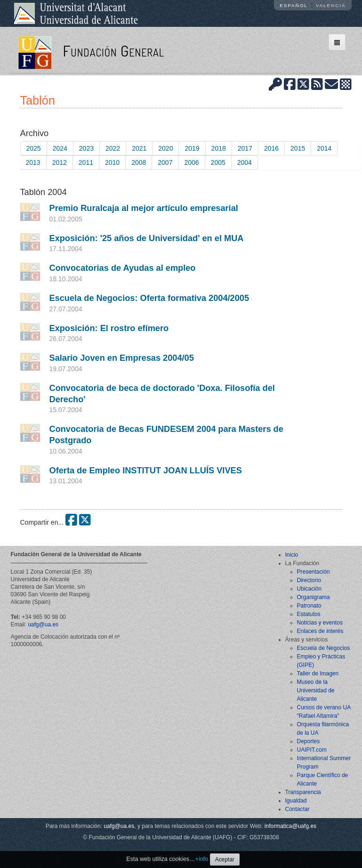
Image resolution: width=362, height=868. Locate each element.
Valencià (331, 5)
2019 (192, 148)
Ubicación (310, 589)
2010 (112, 162)
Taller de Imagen (318, 673)
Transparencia (303, 792)
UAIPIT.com (312, 750)
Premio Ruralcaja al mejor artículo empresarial (144, 208)
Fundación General (113, 51)
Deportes (309, 741)
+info (202, 859)
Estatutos (309, 614)
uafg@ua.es (43, 625)
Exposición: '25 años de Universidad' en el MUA (147, 238)
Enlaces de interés (320, 631)
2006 (191, 162)
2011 (86, 162)
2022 (113, 148)
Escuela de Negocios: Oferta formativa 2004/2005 (149, 298)
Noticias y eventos (320, 623)
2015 (298, 148)
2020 (165, 148)
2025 (34, 148)
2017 (245, 148)
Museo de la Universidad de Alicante (316, 690)
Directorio (309, 580)
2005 (218, 162)
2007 (165, 162)
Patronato (309, 606)
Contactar (298, 809)
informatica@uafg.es (290, 826)
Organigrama (314, 597)
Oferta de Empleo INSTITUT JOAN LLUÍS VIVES (146, 471)
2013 (33, 162)
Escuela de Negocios (324, 648)
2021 (139, 148)
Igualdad (296, 801)
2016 (271, 148)
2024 (60, 148)
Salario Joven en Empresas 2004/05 (122, 358)
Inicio (292, 555)
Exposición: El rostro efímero (109, 328)
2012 (60, 162)
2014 (324, 148)
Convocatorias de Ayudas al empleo (123, 268)
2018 (219, 148)
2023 (86, 148)
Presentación (314, 572)
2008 (139, 162)
